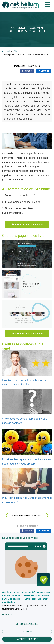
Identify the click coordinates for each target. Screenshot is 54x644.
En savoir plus (8, 615)
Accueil (6, 51)
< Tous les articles (27, 526)
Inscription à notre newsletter (27, 516)
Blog (16, 51)
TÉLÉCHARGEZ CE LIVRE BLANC (27, 225)
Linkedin (45, 71)
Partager (28, 71)
